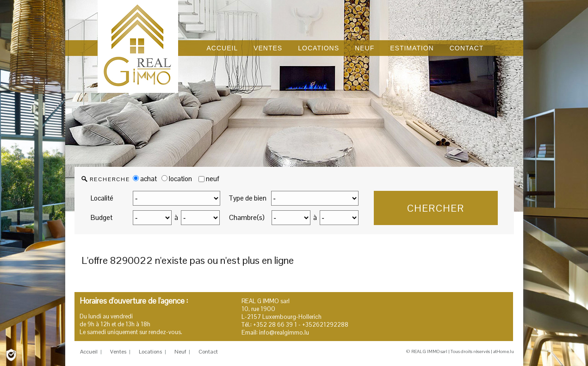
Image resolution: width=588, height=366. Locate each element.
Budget (102, 217)
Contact (208, 352)
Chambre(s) (247, 217)
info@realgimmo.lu (284, 332)
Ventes (118, 352)
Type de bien (248, 198)
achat (145, 179)
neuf (213, 179)
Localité (102, 198)
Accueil (89, 352)
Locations (150, 352)
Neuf (180, 352)
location (177, 179)
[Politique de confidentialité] (11, 354)
